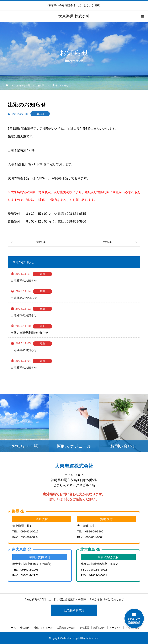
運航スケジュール (43, 628)
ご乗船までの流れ (66, 628)
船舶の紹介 (99, 628)
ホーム (12, 628)
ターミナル (115, 628)
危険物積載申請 (74, 610)
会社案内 (25, 628)
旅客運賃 (84, 628)
